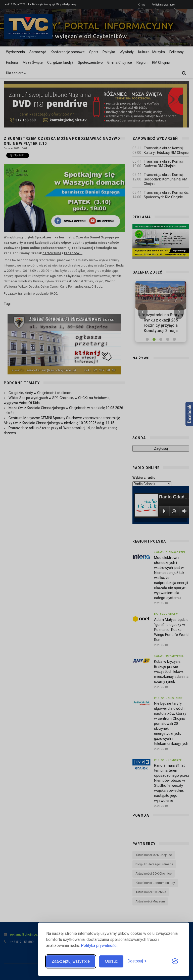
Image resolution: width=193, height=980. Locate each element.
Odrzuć (111, 961)
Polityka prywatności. (100, 945)
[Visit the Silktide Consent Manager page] (175, 961)
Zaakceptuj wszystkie (71, 961)
